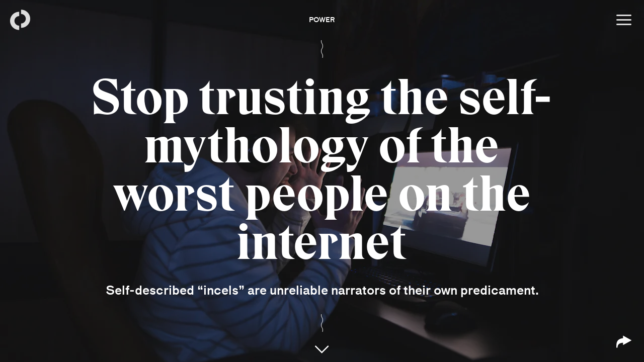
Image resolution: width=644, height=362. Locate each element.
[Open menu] (624, 20)
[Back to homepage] (20, 20)
